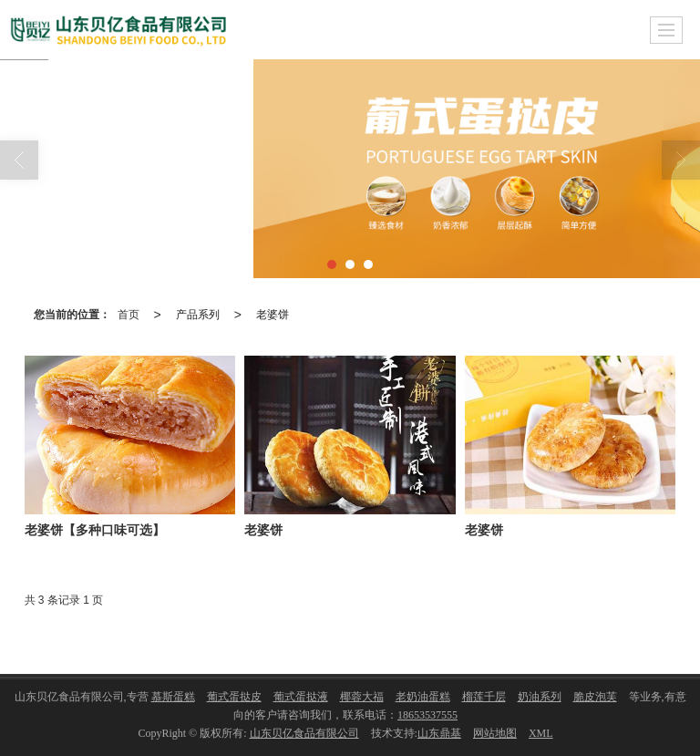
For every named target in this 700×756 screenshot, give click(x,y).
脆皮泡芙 (595, 697)
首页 (129, 315)
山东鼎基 (439, 733)
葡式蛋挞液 (301, 697)
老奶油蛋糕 (423, 697)
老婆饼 (273, 315)
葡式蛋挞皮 (234, 697)
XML (541, 733)
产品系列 (198, 315)
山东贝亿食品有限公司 (304, 733)
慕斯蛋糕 (173, 697)
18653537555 (427, 715)
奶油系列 (540, 697)
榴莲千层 (484, 697)
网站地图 (495, 733)
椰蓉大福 (362, 697)
